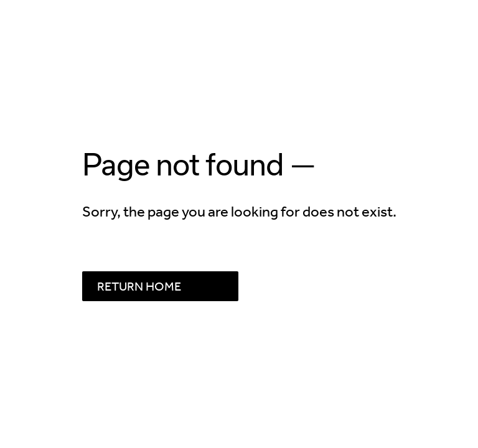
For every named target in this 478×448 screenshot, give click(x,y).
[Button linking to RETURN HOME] (160, 286)
